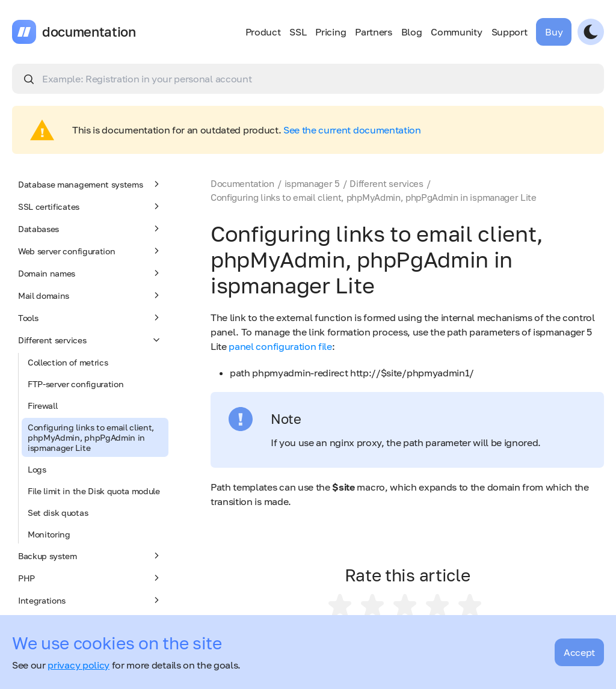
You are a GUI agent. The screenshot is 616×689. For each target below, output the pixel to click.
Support (510, 32)
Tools (90, 317)
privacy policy (79, 665)
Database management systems (90, 184)
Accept (579, 652)
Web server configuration (90, 251)
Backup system (90, 556)
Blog (412, 32)
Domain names (90, 273)
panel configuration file (280, 346)
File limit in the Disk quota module (94, 491)
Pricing (331, 32)
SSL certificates (90, 206)
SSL (298, 32)
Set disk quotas (58, 513)
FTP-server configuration (75, 384)
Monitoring (49, 534)
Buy (554, 32)
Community (456, 32)
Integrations (90, 600)
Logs (37, 469)
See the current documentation (352, 130)
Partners (373, 32)
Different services (90, 340)
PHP (90, 578)
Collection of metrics (68, 362)
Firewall (42, 406)
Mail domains (90, 295)
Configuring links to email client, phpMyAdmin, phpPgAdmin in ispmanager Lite (91, 437)
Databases (90, 228)
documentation (89, 32)
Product (263, 32)
